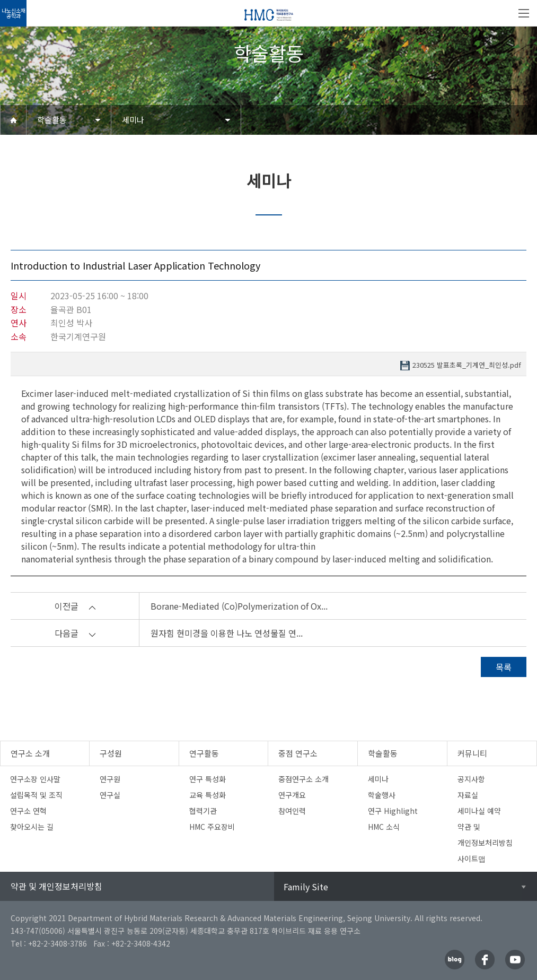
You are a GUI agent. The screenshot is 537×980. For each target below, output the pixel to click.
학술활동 (52, 120)
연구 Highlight (393, 811)
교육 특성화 (208, 795)
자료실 (468, 795)
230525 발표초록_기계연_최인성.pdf (467, 365)
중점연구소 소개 (303, 779)
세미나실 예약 (479, 811)
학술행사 (382, 795)
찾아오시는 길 (32, 827)
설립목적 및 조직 (36, 795)
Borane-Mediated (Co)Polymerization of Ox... (239, 606)
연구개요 (292, 795)
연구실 (110, 795)
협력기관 (203, 811)
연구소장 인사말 (35, 779)
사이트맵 (472, 858)
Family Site (306, 887)
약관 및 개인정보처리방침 (56, 886)
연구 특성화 (208, 779)
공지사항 (471, 779)
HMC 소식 (384, 827)
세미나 (133, 120)
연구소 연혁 (28, 811)
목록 (504, 667)
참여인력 (292, 811)
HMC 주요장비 (212, 827)
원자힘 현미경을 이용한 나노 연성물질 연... (227, 633)
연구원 (110, 779)
